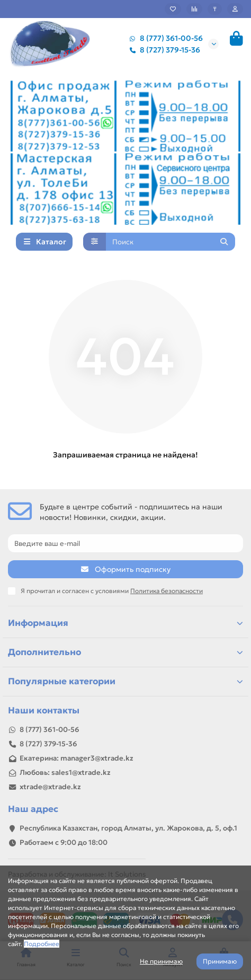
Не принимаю (161, 961)
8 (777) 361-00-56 (164, 38)
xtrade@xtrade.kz (50, 787)
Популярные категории (125, 681)
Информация (125, 623)
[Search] (171, 242)
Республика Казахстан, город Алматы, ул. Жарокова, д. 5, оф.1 (128, 828)
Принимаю (220, 961)
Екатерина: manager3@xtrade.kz (77, 758)
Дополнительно (125, 652)
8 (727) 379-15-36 (163, 50)
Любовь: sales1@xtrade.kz (65, 772)
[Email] (125, 543)
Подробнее (42, 944)
